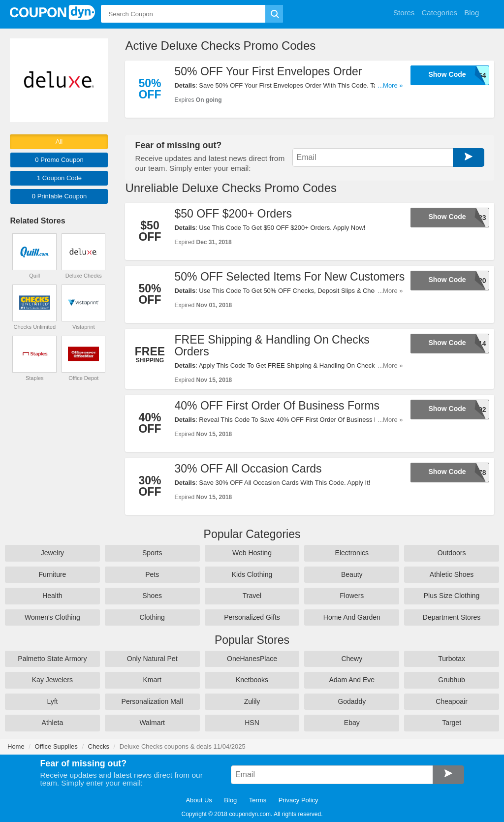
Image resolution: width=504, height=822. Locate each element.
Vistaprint (84, 327)
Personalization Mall (152, 701)
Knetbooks (252, 680)
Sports (152, 553)
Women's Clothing (52, 617)
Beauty (352, 574)
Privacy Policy (299, 800)
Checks (99, 746)
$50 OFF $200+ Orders (233, 214)
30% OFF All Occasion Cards (248, 469)
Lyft (52, 701)
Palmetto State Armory (52, 659)
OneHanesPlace (252, 659)
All (59, 142)
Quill (34, 276)
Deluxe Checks (84, 276)
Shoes (152, 596)
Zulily (252, 701)
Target (452, 723)
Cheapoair (452, 701)
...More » (390, 85)
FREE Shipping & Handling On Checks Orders (272, 346)
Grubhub (451, 680)
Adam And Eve (352, 680)
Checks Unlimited (34, 327)
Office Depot (83, 378)
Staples (35, 378)
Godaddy (352, 701)
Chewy (352, 659)
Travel (252, 596)
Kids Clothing (252, 574)
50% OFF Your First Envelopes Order (268, 71)
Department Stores (452, 617)
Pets (152, 574)
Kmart (152, 680)
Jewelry (52, 553)
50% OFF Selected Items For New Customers (289, 277)
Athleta (53, 723)
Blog (230, 800)
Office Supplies (56, 746)
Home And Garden (352, 617)
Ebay (352, 723)
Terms (258, 800)
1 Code (59, 178)
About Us (199, 800)
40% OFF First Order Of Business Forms (277, 406)
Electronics (352, 553)
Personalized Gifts (252, 617)
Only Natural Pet (152, 659)
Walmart (152, 723)
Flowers (352, 596)
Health (52, 596)
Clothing (152, 617)
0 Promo (59, 160)
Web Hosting (252, 553)
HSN (252, 723)
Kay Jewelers (52, 680)
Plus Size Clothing (452, 596)
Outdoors (452, 553)
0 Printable (59, 196)
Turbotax (452, 659)
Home (16, 746)
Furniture (52, 574)
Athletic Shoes (452, 574)
